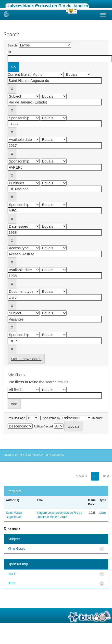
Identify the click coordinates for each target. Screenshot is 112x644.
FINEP (12, 574)
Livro (103, 513)
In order (97, 418)
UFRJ (11, 583)
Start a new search (26, 359)
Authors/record (43, 426)
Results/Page (16, 418)
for (9, 52)
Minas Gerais (16, 549)
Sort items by (51, 418)
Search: (13, 45)
